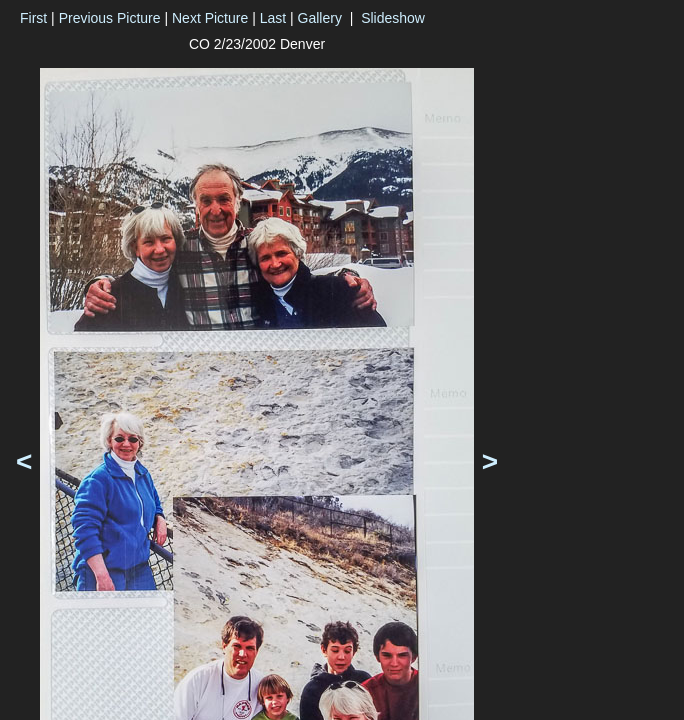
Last (273, 18)
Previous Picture (110, 18)
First (33, 18)
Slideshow (393, 18)
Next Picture (210, 18)
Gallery (320, 18)
